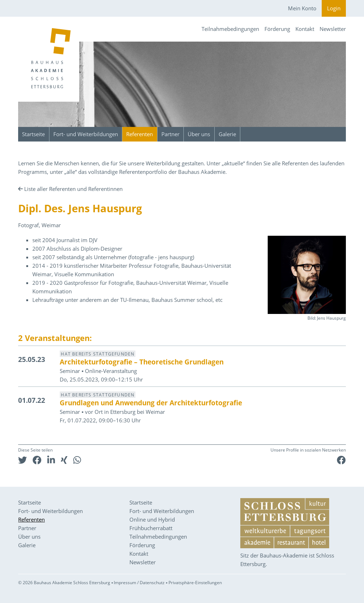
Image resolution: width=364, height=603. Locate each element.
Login (334, 8)
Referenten (140, 134)
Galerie (227, 134)
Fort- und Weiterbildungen (86, 134)
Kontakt (305, 29)
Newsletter (333, 29)
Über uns (199, 134)
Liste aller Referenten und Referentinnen (73, 189)
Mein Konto (302, 8)
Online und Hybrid (152, 519)
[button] (23, 460)
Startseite (33, 134)
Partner (170, 134)
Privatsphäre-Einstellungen (195, 583)
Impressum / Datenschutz (139, 583)
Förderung (277, 29)
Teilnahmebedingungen (230, 29)
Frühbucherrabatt (151, 528)
